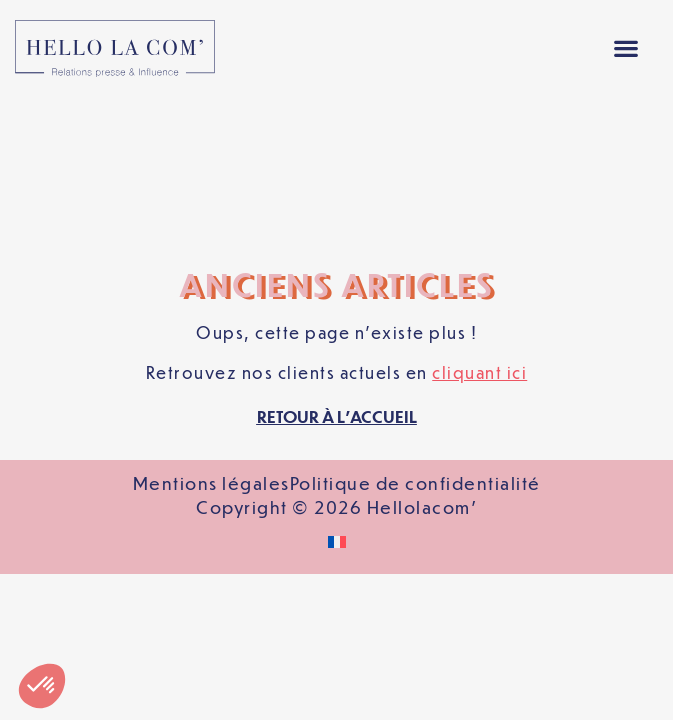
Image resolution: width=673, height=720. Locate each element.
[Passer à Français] (337, 399)
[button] (625, 48)
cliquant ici (479, 229)
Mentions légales (211, 340)
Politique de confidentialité (415, 340)
